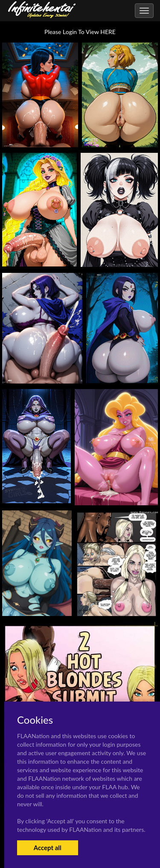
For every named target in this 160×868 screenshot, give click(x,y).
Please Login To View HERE (80, 32)
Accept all (48, 848)
